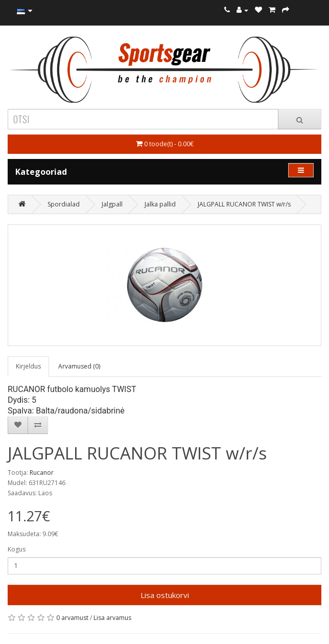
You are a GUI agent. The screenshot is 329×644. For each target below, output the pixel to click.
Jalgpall (112, 204)
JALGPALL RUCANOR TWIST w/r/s (244, 204)
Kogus (17, 549)
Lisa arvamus (112, 618)
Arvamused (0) (79, 366)
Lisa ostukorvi (165, 595)
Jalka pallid (160, 204)
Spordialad (64, 204)
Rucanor (42, 473)
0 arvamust (72, 618)
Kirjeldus (28, 366)
